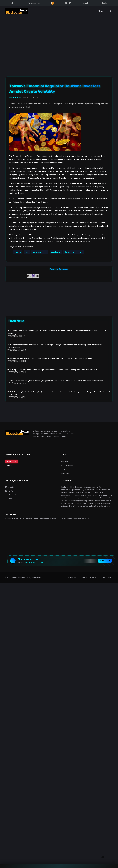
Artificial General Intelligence (37, 519)
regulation (56, 252)
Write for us (66, 474)
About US (65, 462)
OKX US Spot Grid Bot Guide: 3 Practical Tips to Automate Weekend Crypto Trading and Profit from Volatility (52, 370)
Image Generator (74, 519)
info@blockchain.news (36, 563)
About (14, 3)
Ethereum (62, 519)
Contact (64, 470)
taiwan (18, 252)
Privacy (93, 578)
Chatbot (12, 462)
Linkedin (10, 488)
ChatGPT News (12, 519)
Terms (84, 578)
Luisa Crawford (16, 97)
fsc (27, 252)
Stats (110, 578)
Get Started (105, 561)
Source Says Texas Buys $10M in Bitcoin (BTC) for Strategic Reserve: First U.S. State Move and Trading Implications (55, 381)
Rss (9, 499)
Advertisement (34, 3)
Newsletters (12, 495)
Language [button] (73, 578)
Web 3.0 (86, 519)
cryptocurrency (40, 252)
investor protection (74, 252)
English (86, 3)
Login (105, 3)
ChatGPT (9, 466)
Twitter (9, 492)
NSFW (22, 519)
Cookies (102, 578)
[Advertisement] (23, 40)
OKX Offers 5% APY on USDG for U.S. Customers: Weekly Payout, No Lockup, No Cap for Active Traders (50, 359)
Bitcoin (53, 519)
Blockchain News (19, 578)
